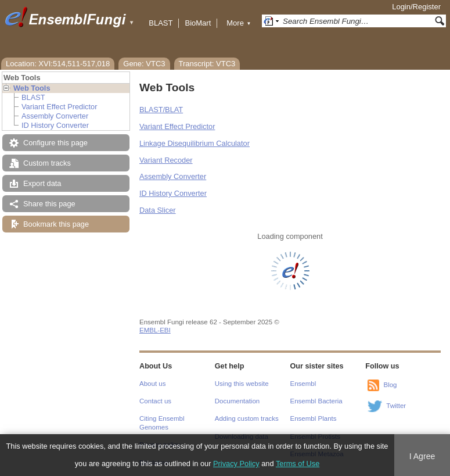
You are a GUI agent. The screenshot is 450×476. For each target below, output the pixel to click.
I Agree (422, 456)
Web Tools (32, 88)
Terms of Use (298, 464)
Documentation (237, 401)
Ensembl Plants (314, 418)
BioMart (198, 23)
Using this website (242, 384)
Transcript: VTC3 (207, 64)
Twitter (396, 406)
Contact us (155, 401)
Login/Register (416, 7)
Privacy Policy (236, 464)
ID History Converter (55, 125)
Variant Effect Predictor (59, 107)
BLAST (161, 23)
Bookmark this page (56, 224)
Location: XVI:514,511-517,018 (58, 64)
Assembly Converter (55, 116)
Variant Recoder (166, 160)
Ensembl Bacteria (316, 401)
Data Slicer (158, 210)
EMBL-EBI (155, 330)
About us (152, 384)
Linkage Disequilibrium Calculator (195, 143)
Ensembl (303, 384)
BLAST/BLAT (161, 110)
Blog (390, 385)
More (239, 23)
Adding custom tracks (247, 418)
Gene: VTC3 (144, 64)
